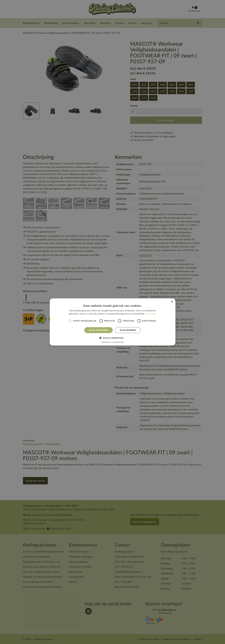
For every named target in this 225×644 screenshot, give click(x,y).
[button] (112, 338)
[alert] (112, 322)
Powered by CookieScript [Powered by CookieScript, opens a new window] (112, 342)
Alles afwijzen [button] (128, 330)
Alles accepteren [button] (99, 330)
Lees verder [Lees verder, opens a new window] (151, 314)
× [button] (172, 302)
